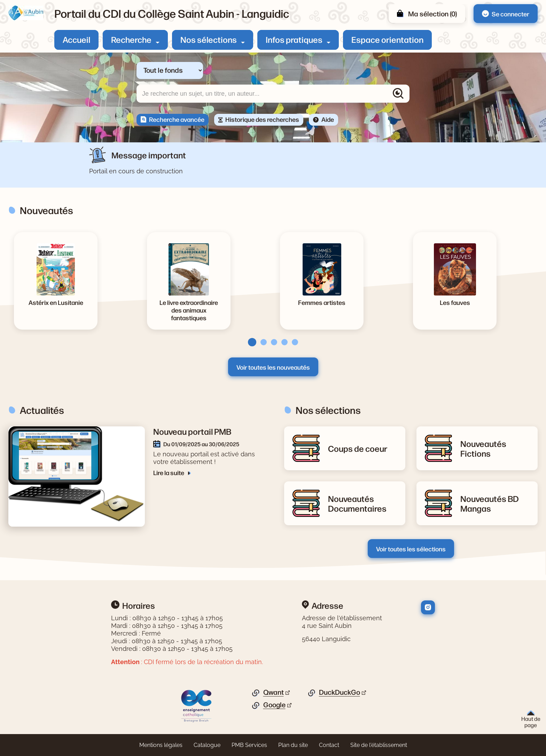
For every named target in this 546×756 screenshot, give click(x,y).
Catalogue (207, 745)
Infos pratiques (294, 39)
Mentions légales (161, 745)
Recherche (131, 39)
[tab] (250, 342)
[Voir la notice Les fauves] (455, 302)
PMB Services (249, 745)
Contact (329, 745)
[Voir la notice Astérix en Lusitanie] (56, 302)
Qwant (274, 692)
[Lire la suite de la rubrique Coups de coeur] (358, 448)
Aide (328, 119)
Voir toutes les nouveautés (273, 367)
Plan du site (293, 745)
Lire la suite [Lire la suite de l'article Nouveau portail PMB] (169, 472)
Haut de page (531, 719)
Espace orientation (387, 39)
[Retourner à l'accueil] (26, 13)
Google (274, 705)
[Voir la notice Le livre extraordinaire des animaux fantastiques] (189, 310)
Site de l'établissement (379, 745)
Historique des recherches (262, 119)
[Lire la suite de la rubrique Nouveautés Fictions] (495, 448)
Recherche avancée (177, 119)
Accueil (76, 39)
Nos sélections (209, 39)
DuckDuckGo (340, 692)
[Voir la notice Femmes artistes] (322, 302)
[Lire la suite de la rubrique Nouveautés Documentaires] (362, 503)
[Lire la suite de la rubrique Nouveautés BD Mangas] (495, 503)
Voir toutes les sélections (411, 549)
